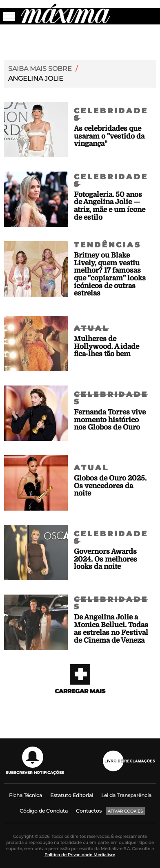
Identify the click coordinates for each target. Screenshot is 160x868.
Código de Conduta (44, 811)
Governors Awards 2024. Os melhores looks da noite (106, 559)
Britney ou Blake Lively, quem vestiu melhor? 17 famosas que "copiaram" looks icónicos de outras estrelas (110, 274)
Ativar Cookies (125, 811)
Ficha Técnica (26, 795)
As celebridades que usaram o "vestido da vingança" (109, 136)
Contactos (89, 811)
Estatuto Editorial (72, 795)
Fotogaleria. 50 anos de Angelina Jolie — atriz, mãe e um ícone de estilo (110, 206)
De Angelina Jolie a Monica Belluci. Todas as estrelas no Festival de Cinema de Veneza (111, 629)
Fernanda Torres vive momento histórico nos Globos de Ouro (110, 420)
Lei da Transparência (126, 795)
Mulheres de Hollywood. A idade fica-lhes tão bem (107, 346)
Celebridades (111, 115)
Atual (91, 328)
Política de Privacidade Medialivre (80, 855)
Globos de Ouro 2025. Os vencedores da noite (110, 486)
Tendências (108, 245)
